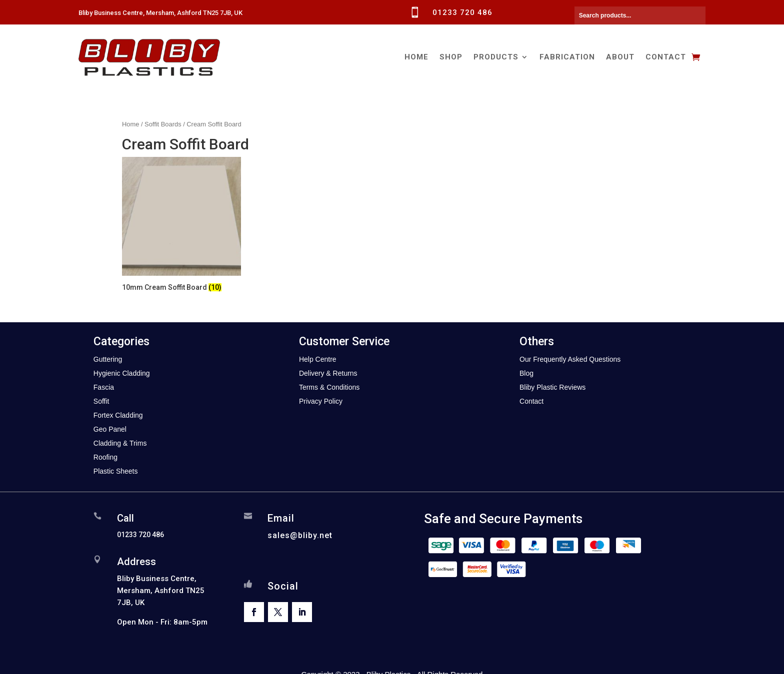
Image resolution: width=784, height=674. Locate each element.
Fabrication (567, 57)
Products (496, 57)
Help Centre (318, 359)
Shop (451, 57)
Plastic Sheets (116, 471)
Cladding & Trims (120, 443)
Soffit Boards (163, 124)
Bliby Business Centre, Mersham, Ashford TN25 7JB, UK (160, 13)
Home (416, 57)
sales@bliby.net (300, 535)
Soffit (101, 401)
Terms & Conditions (329, 387)
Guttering (108, 359)
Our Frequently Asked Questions (570, 359)
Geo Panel (110, 429)
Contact (666, 57)
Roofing (105, 457)
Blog (526, 373)
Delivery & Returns (328, 373)
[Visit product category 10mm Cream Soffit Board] (181, 226)
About (620, 57)
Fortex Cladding (118, 415)
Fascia (104, 387)
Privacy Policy (321, 401)
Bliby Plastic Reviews (552, 387)
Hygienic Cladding (122, 373)
